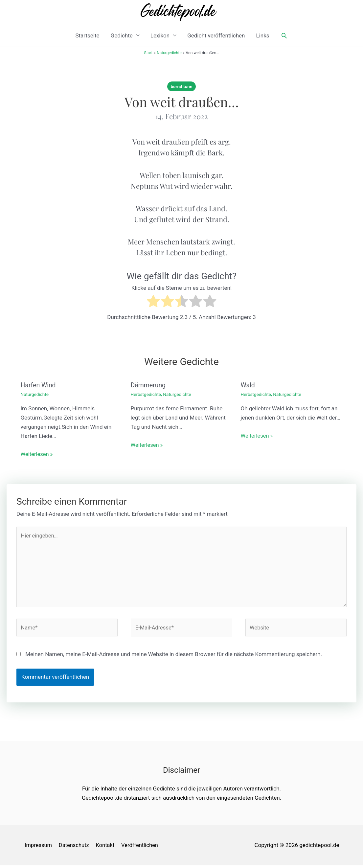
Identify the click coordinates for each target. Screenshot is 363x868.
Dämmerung (149, 385)
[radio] (153, 302)
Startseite (87, 35)
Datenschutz (74, 848)
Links (262, 35)
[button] (284, 35)
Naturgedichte (35, 394)
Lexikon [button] (160, 35)
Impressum (38, 848)
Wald (248, 385)
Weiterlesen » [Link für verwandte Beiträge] (37, 454)
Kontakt (107, 848)
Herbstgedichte (146, 394)
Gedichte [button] (122, 35)
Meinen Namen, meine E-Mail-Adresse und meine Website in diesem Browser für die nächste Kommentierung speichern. (174, 657)
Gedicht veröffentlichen (216, 35)
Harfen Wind (39, 385)
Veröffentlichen (142, 848)
